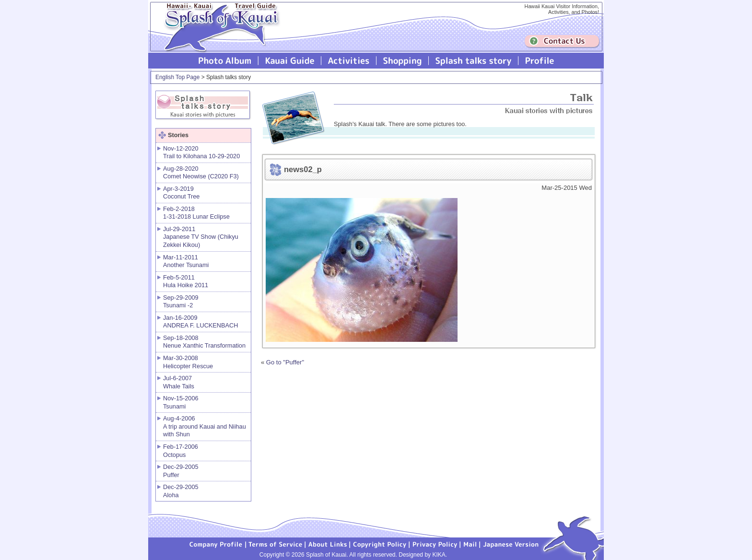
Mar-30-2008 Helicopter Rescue (188, 362)
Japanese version (511, 544)
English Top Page (177, 77)
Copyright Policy (380, 544)
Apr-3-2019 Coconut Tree (181, 193)
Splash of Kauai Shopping (403, 61)
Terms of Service (276, 544)
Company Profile (216, 544)
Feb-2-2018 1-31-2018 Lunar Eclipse (196, 213)
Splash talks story (474, 61)
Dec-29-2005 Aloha (181, 491)
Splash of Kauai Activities (349, 61)
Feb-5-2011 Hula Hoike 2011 (186, 281)
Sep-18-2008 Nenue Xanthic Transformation (204, 342)
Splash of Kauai (218, 34)
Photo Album (225, 61)
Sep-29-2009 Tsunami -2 (181, 302)
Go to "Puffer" (285, 362)
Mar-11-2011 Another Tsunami (186, 261)
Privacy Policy (435, 544)
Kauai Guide (290, 61)
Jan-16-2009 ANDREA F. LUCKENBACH (200, 322)
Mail (470, 544)
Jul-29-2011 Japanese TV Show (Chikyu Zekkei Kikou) (201, 237)
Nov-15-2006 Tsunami (181, 402)
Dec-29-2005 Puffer (181, 471)
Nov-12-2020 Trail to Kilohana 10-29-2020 (201, 152)
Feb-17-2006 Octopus (181, 451)
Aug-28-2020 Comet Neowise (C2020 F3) (201, 173)
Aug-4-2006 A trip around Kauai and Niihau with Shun (205, 426)
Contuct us (562, 41)
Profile (539, 61)
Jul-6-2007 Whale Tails (179, 382)
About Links (328, 544)
